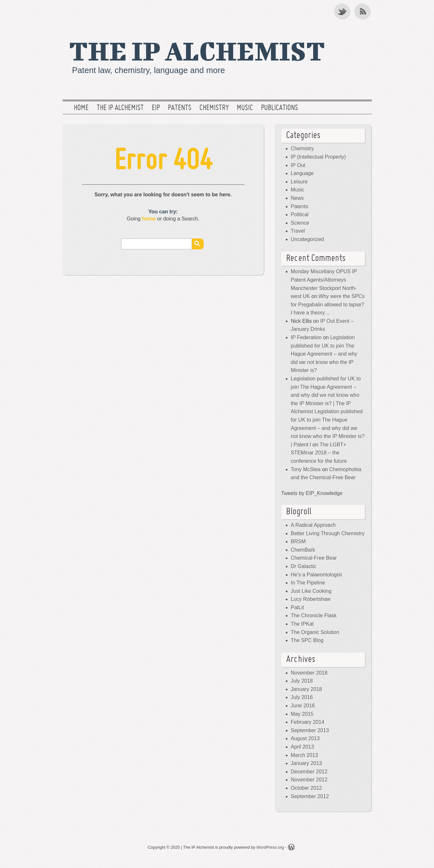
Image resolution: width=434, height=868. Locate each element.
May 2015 (302, 714)
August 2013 (305, 738)
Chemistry (214, 108)
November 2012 (309, 780)
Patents (180, 108)
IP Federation (306, 337)
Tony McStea (306, 469)
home (149, 219)
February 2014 (308, 722)
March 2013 (305, 755)
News (297, 198)
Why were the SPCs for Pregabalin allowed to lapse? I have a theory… (328, 304)
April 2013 (303, 747)
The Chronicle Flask (314, 616)
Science (300, 223)
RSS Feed (363, 11)
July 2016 (302, 697)
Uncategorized (308, 239)
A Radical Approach (313, 525)
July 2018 (302, 681)
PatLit (298, 607)
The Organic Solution (315, 632)
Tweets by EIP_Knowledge (312, 493)
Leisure (299, 182)
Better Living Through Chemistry (328, 533)
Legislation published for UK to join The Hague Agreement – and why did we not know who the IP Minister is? (324, 354)
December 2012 (309, 772)
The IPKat (302, 624)
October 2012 (307, 788)
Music (245, 108)
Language (302, 173)
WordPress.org (270, 847)
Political (300, 215)
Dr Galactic (304, 566)
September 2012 (310, 796)
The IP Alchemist (197, 51)
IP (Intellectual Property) (318, 157)
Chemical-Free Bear (314, 558)
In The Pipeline (308, 583)
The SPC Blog (307, 640)
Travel (298, 231)
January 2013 (307, 763)
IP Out (298, 165)
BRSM (298, 541)
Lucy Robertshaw (311, 599)
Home (81, 108)
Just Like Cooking (311, 591)
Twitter (342, 11)
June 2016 (303, 706)
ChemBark (303, 550)
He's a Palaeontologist (317, 575)
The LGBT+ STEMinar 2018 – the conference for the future (319, 453)
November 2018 (309, 673)
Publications (280, 108)
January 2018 (307, 689)
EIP (156, 108)
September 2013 (310, 730)
